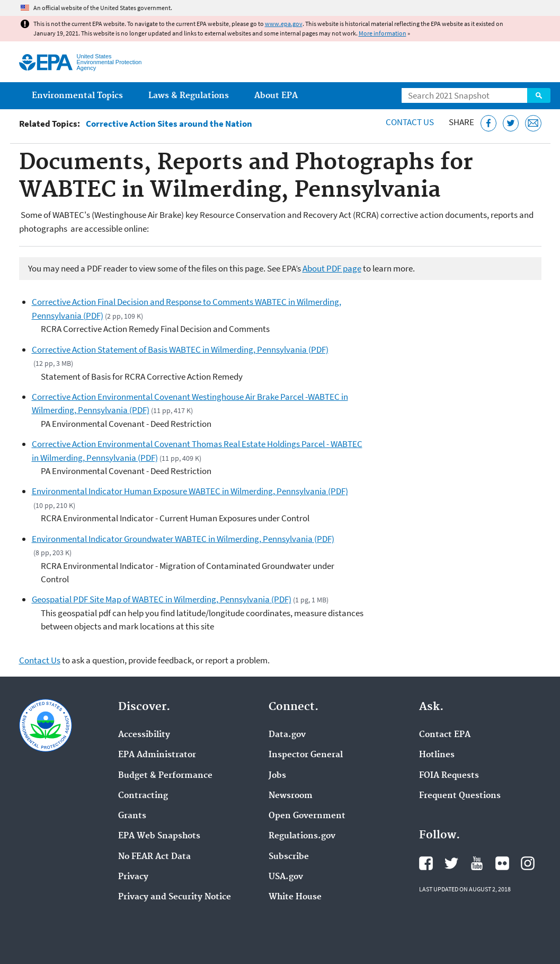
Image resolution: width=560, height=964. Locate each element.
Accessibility (144, 735)
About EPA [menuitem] (276, 96)
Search (539, 95)
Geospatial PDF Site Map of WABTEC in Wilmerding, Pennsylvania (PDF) (162, 599)
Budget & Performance (165, 776)
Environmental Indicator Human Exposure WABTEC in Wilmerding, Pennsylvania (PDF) (190, 491)
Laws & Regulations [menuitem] (189, 96)
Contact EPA (445, 735)
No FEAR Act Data (154, 857)
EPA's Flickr (502, 863)
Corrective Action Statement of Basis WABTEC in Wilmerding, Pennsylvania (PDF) (180, 349)
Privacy (133, 877)
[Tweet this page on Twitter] (511, 123)
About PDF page (332, 268)
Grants (132, 816)
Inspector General (306, 755)
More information (383, 33)
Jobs (277, 776)
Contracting (143, 796)
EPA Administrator (157, 755)
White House (295, 897)
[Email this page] (533, 123)
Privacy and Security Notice (175, 897)
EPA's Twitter (451, 863)
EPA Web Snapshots (159, 836)
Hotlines (437, 755)
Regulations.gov (302, 836)
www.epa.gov (284, 24)
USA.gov (286, 877)
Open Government (307, 816)
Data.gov (287, 735)
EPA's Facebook (426, 863)
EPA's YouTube (477, 863)
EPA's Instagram (528, 863)
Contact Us (410, 122)
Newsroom (291, 796)
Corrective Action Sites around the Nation (169, 124)
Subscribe (289, 857)
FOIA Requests (449, 776)
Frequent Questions (460, 796)
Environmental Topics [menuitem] (77, 96)
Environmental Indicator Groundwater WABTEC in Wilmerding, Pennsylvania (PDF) (183, 539)
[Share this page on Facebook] (489, 123)
